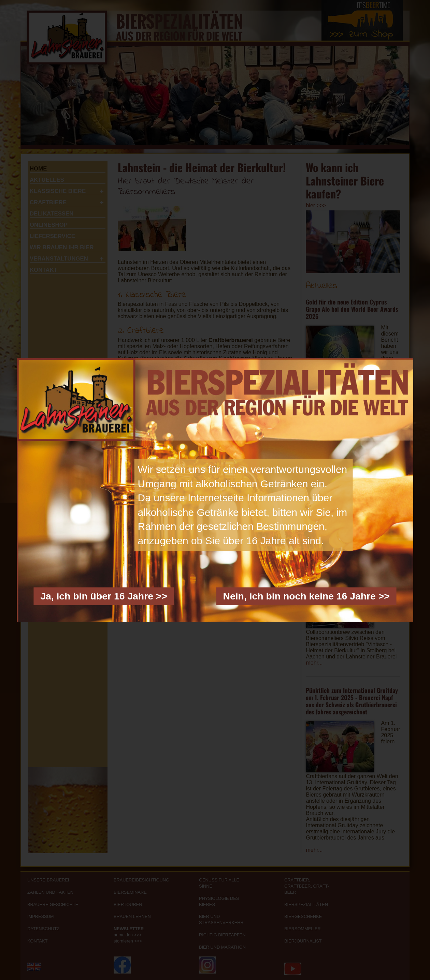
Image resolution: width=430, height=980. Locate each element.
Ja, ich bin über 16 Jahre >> (104, 596)
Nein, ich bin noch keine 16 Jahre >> (306, 596)
